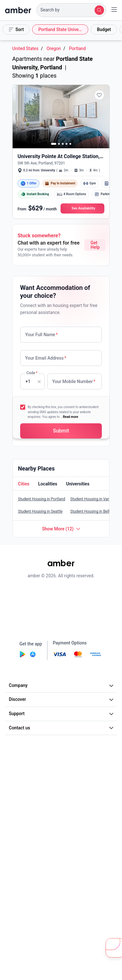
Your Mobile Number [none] (74, 381)
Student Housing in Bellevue (94, 511)
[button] (71, 10)
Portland (77, 49)
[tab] (23, 484)
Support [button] (62, 714)
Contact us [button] (62, 728)
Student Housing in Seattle (40, 511)
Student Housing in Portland (42, 499)
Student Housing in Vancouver (96, 499)
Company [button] (62, 685)
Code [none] (32, 373)
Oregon (54, 49)
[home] (18, 10)
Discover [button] (62, 699)
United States (25, 49)
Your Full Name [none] (42, 335)
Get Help (95, 245)
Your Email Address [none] (46, 358)
